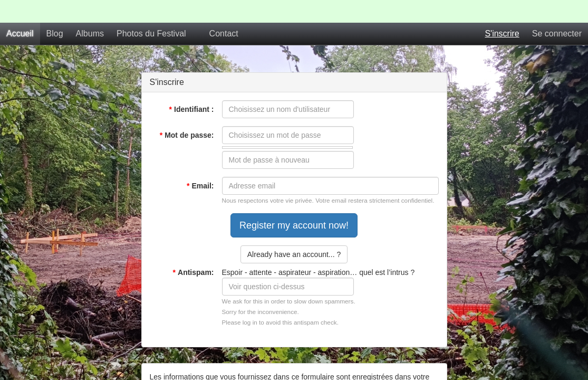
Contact (224, 11)
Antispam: (194, 250)
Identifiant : (192, 87)
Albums (90, 11)
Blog (55, 11)
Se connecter (557, 11)
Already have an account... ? (294, 232)
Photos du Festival (151, 11)
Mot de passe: (187, 112)
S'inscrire (502, 11)
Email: (200, 163)
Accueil (20, 11)
